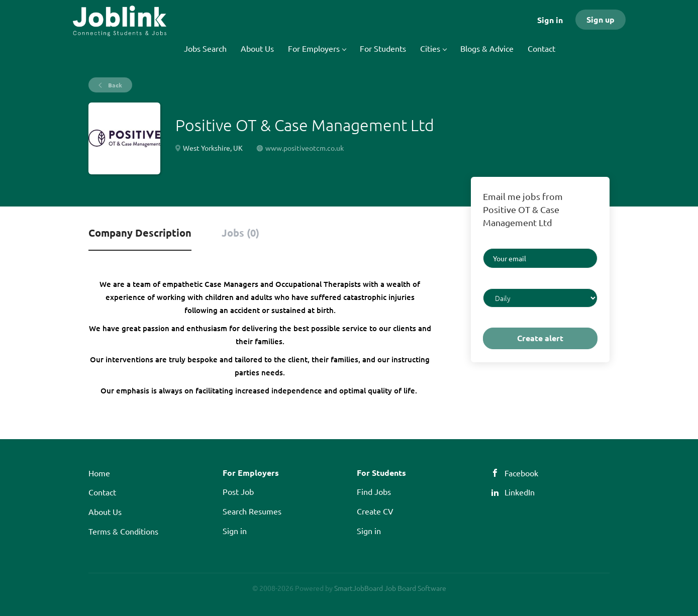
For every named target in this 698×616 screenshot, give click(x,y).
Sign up (601, 19)
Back (114, 85)
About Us (105, 511)
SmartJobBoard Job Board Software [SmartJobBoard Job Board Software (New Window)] (390, 588)
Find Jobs (374, 491)
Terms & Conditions (123, 531)
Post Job (238, 491)
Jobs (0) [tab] (240, 233)
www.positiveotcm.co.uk (305, 148)
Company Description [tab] (140, 233)
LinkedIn (520, 492)
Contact (102, 492)
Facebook (521, 473)
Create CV (375, 511)
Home (99, 473)
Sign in (550, 20)
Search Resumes (252, 511)
